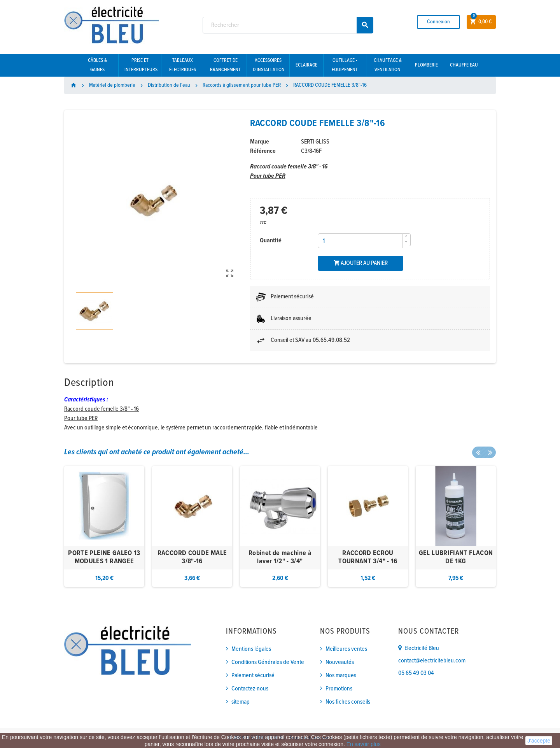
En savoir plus (364, 744)
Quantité (271, 241)
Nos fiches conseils (348, 702)
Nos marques (341, 675)
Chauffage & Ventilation (388, 65)
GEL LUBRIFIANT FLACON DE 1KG (456, 558)
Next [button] (490, 452)
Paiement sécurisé (253, 675)
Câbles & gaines (97, 65)
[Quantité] (360, 241)
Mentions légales (251, 649)
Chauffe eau (464, 65)
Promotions (339, 689)
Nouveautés (340, 662)
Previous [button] (478, 452)
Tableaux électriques (183, 65)
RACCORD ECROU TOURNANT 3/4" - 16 (368, 558)
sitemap (241, 702)
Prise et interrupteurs (141, 65)
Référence (263, 151)
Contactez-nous (250, 689)
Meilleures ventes (346, 649)
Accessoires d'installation (269, 65)
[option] (104, 526)
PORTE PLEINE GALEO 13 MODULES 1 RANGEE (104, 558)
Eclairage (306, 65)
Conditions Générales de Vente (268, 662)
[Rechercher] (288, 25)
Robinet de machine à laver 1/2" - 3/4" (280, 558)
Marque (260, 142)
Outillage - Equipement (345, 65)
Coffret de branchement (225, 65)
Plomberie (426, 65)
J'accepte (539, 741)
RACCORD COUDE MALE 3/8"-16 (192, 558)
